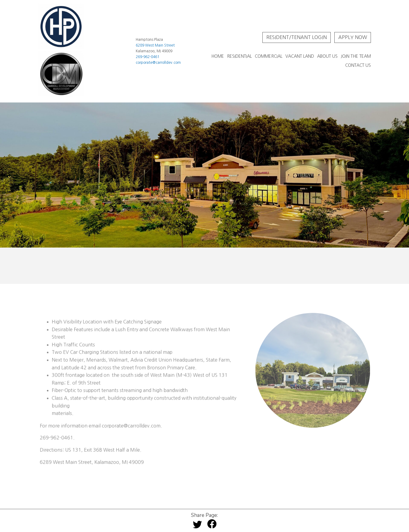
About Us (327, 56)
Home (218, 56)
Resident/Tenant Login (297, 37)
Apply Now (353, 37)
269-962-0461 (148, 57)
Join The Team (356, 56)
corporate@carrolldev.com (158, 63)
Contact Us (358, 65)
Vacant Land (300, 56)
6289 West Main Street (155, 45)
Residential (239, 56)
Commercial (269, 56)
